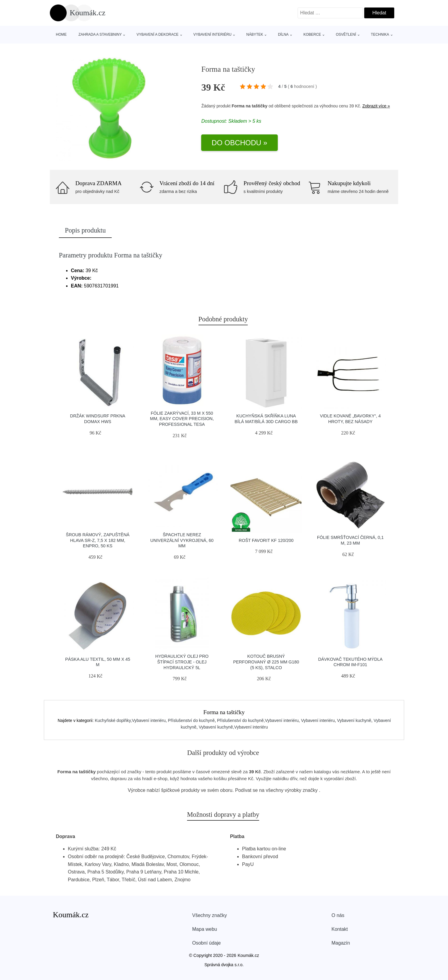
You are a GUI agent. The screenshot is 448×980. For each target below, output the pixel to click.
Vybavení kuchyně (354, 720)
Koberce (312, 35)
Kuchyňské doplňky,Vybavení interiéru (130, 720)
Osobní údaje (206, 943)
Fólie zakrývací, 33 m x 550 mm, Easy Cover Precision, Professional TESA (182, 419)
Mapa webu (205, 929)
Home (61, 35)
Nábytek (255, 35)
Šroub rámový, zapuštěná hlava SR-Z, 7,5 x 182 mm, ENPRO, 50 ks (98, 540)
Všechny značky (210, 915)
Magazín (341, 943)
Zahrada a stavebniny (100, 35)
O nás (338, 915)
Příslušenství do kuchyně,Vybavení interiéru (258, 720)
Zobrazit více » (376, 106)
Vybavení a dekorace (158, 35)
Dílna (283, 35)
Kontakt (340, 929)
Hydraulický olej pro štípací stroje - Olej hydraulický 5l (182, 662)
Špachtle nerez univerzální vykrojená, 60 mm (182, 540)
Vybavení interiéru (212, 35)
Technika (380, 35)
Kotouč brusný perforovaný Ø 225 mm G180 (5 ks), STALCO (266, 662)
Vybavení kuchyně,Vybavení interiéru (233, 727)
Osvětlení (346, 35)
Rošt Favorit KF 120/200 (266, 540)
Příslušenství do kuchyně (191, 720)
